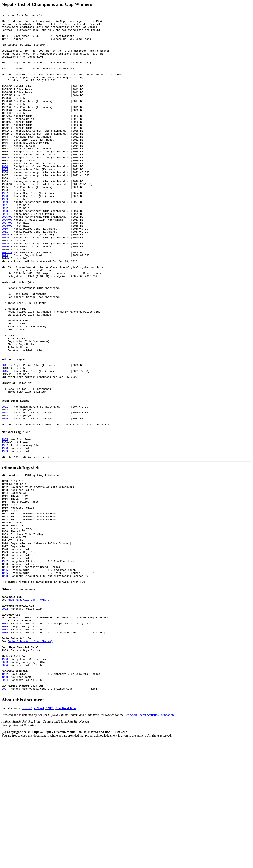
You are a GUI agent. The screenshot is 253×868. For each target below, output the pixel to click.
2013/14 (7, 283)
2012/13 (7, 279)
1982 (5, 665)
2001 (5, 243)
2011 (5, 275)
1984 (5, 197)
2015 (5, 443)
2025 (5, 500)
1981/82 (7, 186)
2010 (5, 272)
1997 (5, 229)
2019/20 (7, 293)
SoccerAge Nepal (33, 836)
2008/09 (7, 268)
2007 (5, 816)
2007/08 (7, 265)
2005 (5, 749)
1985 (5, 201)
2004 (5, 254)
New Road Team (66, 836)
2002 (5, 247)
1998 (5, 233)
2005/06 (7, 258)
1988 (5, 683)
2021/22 (7, 300)
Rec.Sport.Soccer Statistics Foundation (149, 842)
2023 (5, 304)
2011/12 (7, 436)
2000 (5, 240)
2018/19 (7, 290)
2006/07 (7, 261)
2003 (5, 251)
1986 (5, 680)
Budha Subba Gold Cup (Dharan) (30, 759)
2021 (5, 485)
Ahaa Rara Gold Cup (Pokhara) (29, 709)
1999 (5, 236)
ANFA (50, 836)
